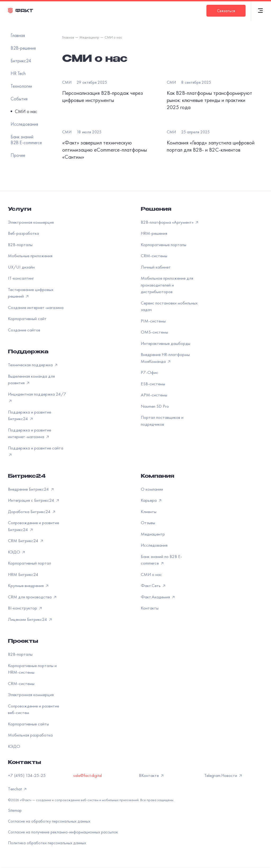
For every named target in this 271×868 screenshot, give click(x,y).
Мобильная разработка (30, 735)
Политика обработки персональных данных (47, 843)
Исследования (154, 545)
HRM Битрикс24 (23, 574)
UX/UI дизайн (21, 267)
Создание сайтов (24, 330)
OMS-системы (154, 332)
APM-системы (154, 395)
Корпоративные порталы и (32, 669)
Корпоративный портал (30, 563)
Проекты (23, 642)
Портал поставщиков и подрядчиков (162, 421)
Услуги (20, 210)
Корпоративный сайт (27, 318)
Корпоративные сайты (28, 724)
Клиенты (149, 512)
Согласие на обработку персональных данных (49, 821)
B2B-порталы (20, 245)
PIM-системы (153, 321)
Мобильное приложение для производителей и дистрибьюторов (167, 285)
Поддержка (28, 352)
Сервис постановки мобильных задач (169, 306)
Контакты (150, 608)
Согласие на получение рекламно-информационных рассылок (63, 832)
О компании (152, 489)
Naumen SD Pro (155, 406)
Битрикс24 (27, 477)
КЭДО (14, 746)
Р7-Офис (150, 372)
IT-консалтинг (21, 278)
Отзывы (148, 523)
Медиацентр (153, 534)
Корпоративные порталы (164, 245)
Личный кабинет (156, 267)
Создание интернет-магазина (36, 307)
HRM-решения (154, 233)
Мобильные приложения (30, 256)
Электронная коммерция (31, 222)
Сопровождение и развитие (33, 709)
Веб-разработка (23, 233)
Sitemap (15, 810)
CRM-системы (154, 256)
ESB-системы (153, 384)
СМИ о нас (151, 574)
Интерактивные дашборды (166, 343)
